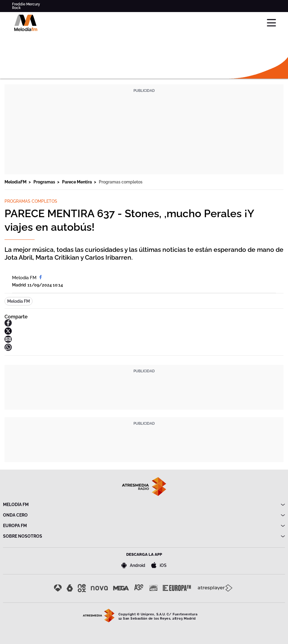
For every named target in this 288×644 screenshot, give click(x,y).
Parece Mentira (77, 182)
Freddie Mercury (26, 4)
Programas (45, 182)
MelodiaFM (16, 182)
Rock (16, 8)
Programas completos (121, 182)
